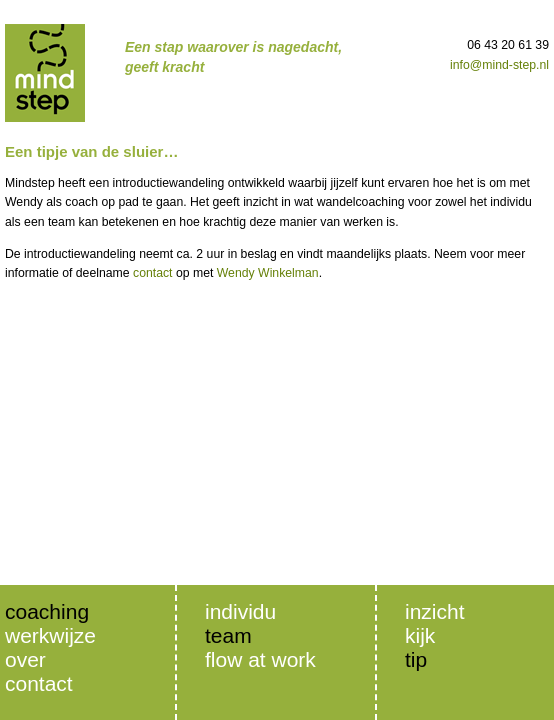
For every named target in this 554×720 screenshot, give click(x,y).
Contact (39, 683)
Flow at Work (260, 659)
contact (153, 273)
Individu (240, 611)
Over (25, 659)
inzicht (435, 611)
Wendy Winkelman (268, 273)
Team (228, 635)
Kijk (420, 635)
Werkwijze (50, 635)
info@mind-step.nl (499, 65)
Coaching (47, 611)
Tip (416, 659)
